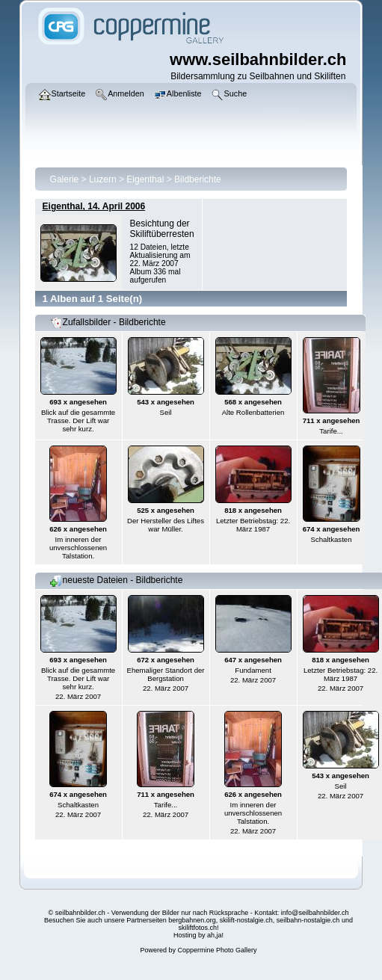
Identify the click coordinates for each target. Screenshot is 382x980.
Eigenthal (145, 179)
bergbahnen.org (192, 920)
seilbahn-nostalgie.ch (308, 920)
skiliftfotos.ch (197, 928)
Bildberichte (198, 179)
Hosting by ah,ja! (198, 935)
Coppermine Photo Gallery (217, 950)
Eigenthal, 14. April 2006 (94, 206)
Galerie (65, 179)
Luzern (103, 179)
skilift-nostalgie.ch (246, 920)
